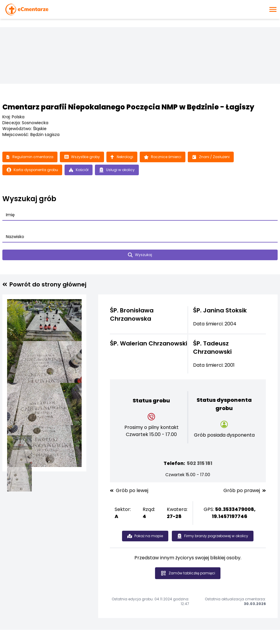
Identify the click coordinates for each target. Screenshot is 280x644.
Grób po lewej (129, 491)
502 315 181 (200, 463)
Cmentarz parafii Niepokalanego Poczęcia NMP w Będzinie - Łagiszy (128, 107)
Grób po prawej (245, 491)
